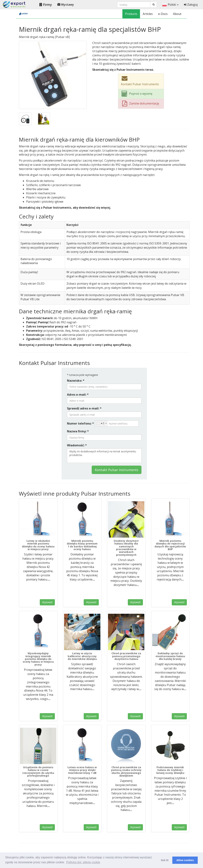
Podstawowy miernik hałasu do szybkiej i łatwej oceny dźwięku (170, 770)
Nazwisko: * (76, 381)
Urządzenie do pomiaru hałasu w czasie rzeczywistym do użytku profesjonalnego (38, 771)
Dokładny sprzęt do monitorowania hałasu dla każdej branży (170, 656)
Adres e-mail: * (78, 395)
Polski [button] (170, 5)
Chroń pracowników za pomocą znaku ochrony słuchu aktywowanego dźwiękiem (126, 771)
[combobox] (101, 423)
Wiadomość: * (77, 445)
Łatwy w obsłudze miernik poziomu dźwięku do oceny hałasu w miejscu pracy (38, 545)
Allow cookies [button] (185, 860)
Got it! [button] (165, 860)
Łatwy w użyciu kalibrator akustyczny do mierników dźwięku (82, 656)
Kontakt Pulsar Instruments (117, 470)
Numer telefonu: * (80, 423)
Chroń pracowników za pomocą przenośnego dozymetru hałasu (126, 656)
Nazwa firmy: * (78, 431)
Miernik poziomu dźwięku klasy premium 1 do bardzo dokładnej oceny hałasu (82, 545)
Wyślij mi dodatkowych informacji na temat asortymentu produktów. (104, 456)
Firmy (46, 5)
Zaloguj (191, 5)
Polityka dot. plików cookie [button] (83, 862)
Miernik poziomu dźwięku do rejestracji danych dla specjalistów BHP (170, 545)
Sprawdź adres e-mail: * (84, 408)
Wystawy (66, 5)
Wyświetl (47, 602)
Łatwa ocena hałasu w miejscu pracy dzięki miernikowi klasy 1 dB (82, 770)
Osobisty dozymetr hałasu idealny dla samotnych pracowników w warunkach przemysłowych (126, 548)
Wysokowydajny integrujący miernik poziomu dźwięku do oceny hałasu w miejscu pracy (38, 659)
